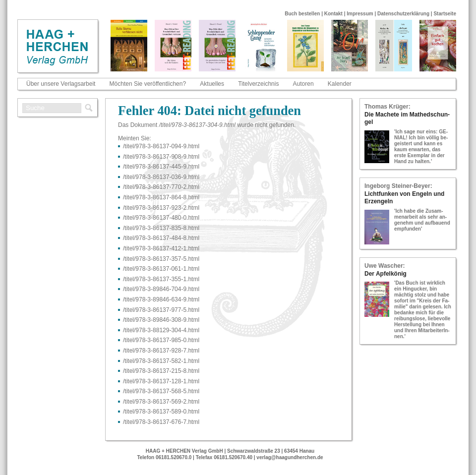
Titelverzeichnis (258, 84)
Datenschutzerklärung (403, 14)
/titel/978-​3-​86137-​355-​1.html (161, 279)
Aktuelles (212, 84)
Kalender (340, 84)
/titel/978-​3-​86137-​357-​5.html (161, 259)
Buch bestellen (302, 14)
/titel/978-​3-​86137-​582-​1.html (161, 361)
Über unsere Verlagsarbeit (61, 84)
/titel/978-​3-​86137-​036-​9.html (161, 177)
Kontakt (333, 14)
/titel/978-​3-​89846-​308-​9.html (161, 320)
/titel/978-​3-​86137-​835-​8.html (161, 228)
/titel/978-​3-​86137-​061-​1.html (161, 269)
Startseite (445, 14)
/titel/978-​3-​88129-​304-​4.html (161, 330)
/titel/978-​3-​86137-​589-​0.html (161, 412)
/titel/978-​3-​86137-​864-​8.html (161, 197)
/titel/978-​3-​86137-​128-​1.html (161, 381)
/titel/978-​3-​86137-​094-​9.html (161, 146)
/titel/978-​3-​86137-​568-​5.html (161, 391)
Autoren (303, 84)
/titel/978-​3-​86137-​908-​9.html (161, 157)
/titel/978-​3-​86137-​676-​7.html (161, 422)
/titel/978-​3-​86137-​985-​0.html (161, 340)
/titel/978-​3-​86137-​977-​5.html (161, 310)
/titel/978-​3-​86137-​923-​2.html (161, 208)
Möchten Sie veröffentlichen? (148, 84)
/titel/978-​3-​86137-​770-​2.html (161, 187)
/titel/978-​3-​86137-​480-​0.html (161, 218)
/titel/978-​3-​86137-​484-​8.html (161, 238)
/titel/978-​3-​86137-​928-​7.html (161, 351)
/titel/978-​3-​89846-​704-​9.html (161, 289)
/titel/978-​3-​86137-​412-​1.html (161, 248)
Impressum (360, 14)
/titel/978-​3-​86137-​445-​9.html (161, 167)
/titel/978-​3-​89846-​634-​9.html (161, 299)
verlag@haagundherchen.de (290, 457)
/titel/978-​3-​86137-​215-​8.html (161, 371)
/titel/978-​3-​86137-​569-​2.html (161, 402)
